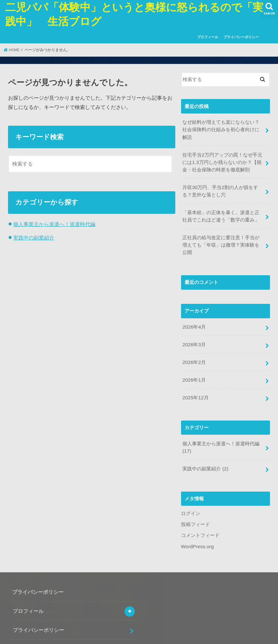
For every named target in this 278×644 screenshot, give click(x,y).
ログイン (191, 488)
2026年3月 (194, 323)
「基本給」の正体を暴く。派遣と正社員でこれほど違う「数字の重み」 (223, 205)
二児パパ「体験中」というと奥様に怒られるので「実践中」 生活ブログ (135, 636)
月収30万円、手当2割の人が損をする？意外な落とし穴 (220, 181)
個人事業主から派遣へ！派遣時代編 (54, 224)
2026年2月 (194, 340)
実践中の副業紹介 (34, 237)
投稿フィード (195, 499)
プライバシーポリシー (241, 37)
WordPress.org (197, 520)
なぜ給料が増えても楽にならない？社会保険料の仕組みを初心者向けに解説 (223, 125)
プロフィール (208, 37)
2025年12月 (195, 375)
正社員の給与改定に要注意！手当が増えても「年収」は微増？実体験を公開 (223, 229)
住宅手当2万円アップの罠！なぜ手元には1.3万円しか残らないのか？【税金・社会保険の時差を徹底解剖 (222, 153)
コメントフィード (200, 510)
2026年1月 (194, 358)
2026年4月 (194, 306)
